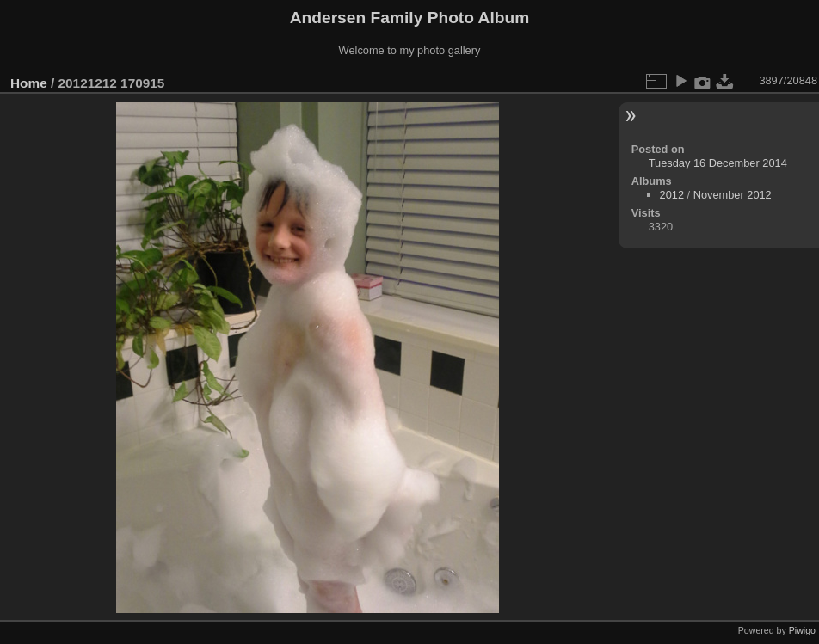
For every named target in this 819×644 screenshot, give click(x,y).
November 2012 (733, 195)
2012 (672, 195)
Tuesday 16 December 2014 (718, 163)
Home (29, 83)
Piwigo (802, 630)
